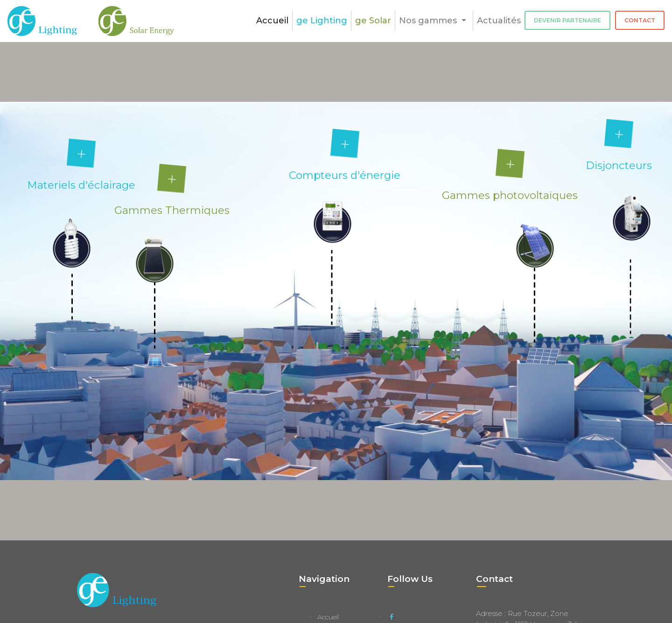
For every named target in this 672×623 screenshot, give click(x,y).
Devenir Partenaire (567, 20)
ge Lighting (322, 21)
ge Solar (373, 21)
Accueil (272, 21)
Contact (640, 20)
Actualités (499, 21)
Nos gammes (429, 21)
